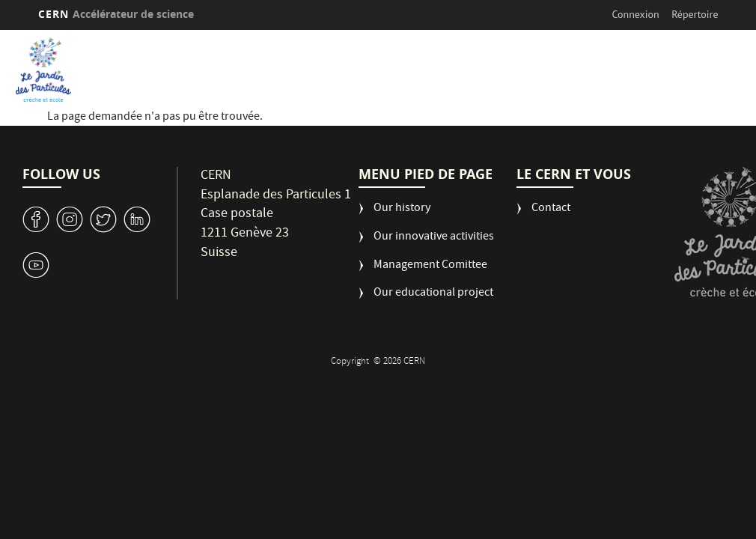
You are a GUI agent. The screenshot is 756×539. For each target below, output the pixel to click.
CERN (116, 14)
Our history (402, 209)
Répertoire (695, 14)
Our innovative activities (434, 238)
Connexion (636, 14)
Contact (551, 209)
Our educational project (433, 294)
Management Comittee (430, 266)
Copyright (351, 362)
